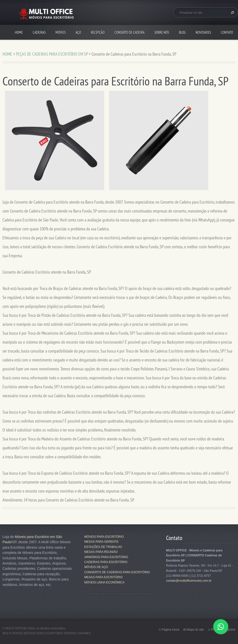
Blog (182, 32)
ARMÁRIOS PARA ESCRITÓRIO (106, 557)
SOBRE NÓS (162, 32)
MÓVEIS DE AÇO (96, 567)
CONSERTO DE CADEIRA (130, 32)
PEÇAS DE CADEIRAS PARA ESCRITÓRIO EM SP (52, 54)
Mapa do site (195, 630)
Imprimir (230, 630)
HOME (19, 32)
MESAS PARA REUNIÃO (101, 552)
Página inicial (171, 630)
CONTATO (227, 32)
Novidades (203, 32)
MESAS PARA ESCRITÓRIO (103, 577)
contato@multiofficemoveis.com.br (189, 581)
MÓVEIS (61, 32)
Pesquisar (232, 12)
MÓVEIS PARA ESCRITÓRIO (104, 537)
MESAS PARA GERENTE (101, 542)
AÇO (78, 32)
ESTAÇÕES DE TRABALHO (103, 547)
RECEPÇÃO (98, 32)
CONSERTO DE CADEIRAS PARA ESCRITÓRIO (117, 572)
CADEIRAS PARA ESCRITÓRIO (106, 562)
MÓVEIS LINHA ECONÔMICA (104, 582)
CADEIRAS (39, 32)
